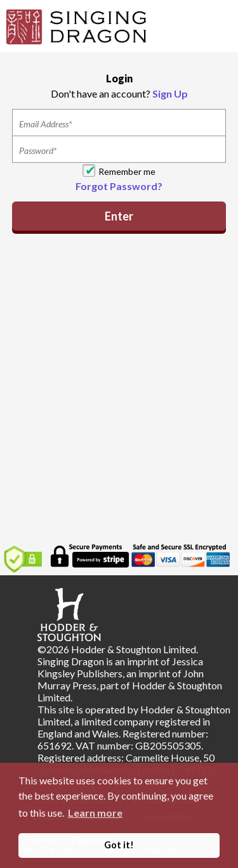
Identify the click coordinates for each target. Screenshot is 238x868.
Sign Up (170, 93)
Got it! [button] (119, 845)
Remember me (127, 171)
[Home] (76, 25)
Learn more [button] (95, 813)
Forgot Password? (119, 186)
